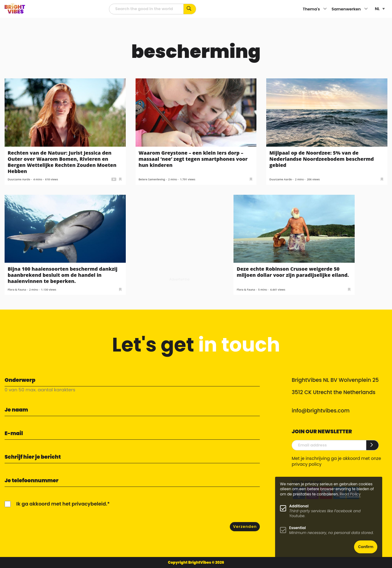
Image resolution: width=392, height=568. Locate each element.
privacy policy (306, 464)
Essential (297, 528)
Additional (299, 506)
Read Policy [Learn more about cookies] (350, 494)
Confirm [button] (366, 547)
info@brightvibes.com (321, 411)
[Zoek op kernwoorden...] (190, 9)
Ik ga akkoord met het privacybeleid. (62, 504)
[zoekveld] (146, 9)
